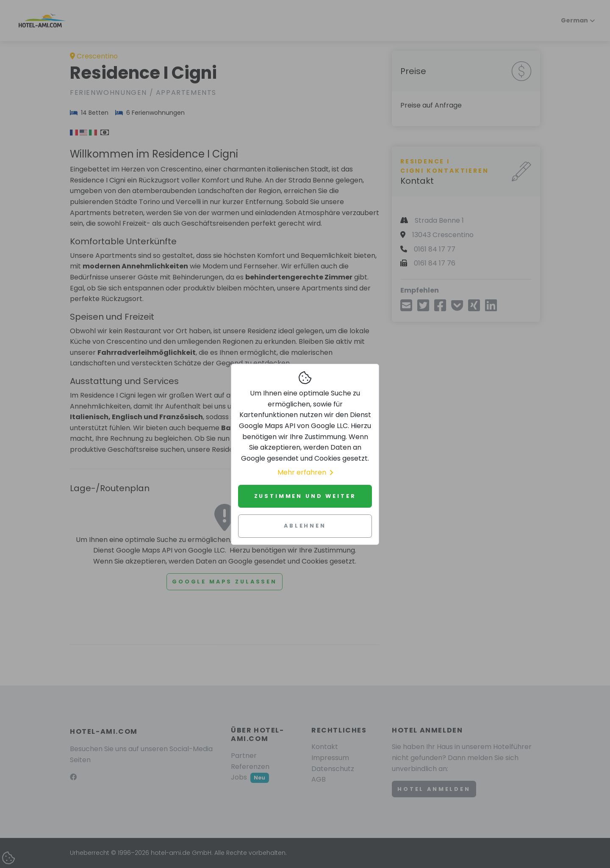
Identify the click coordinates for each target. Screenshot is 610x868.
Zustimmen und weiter (305, 496)
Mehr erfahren (305, 472)
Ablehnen (305, 526)
